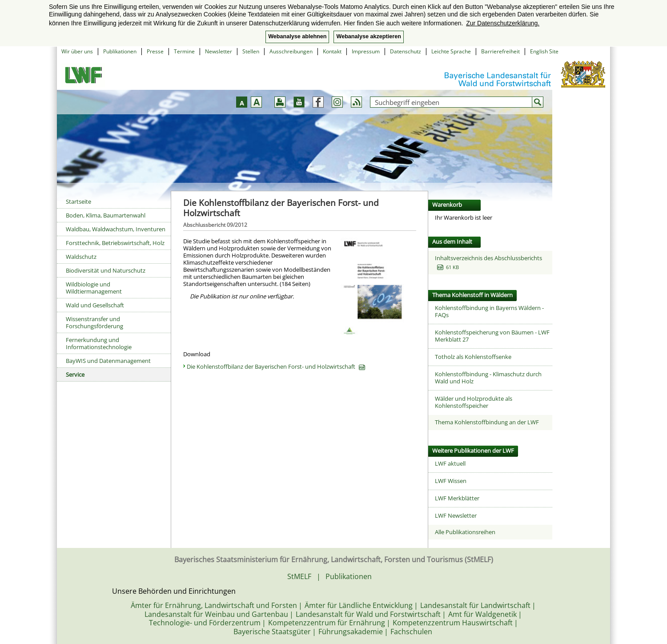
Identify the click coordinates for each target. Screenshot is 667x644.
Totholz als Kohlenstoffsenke (473, 357)
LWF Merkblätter (457, 498)
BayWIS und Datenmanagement (108, 361)
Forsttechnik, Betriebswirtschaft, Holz (115, 243)
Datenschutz (406, 51)
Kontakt (332, 51)
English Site (544, 51)
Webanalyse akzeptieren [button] (368, 36)
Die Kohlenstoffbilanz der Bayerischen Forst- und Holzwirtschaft (276, 366)
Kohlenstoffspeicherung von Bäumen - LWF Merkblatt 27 (492, 336)
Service (75, 374)
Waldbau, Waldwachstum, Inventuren (116, 229)
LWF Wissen (451, 481)
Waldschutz (81, 257)
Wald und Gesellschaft (95, 305)
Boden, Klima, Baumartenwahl (106, 215)
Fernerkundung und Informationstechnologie (99, 343)
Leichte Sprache (451, 51)
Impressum (366, 51)
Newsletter (219, 51)
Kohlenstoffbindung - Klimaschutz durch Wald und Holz (488, 378)
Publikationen (120, 51)
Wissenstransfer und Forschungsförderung (94, 322)
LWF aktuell (450, 463)
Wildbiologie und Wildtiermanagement (94, 288)
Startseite (78, 201)
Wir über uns (77, 51)
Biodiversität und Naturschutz (106, 270)
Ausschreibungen (291, 51)
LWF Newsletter (456, 515)
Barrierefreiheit (500, 51)
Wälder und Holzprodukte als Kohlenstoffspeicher (474, 402)
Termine (184, 51)
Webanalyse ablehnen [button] (297, 36)
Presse (155, 51)
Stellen (251, 51)
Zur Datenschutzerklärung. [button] (503, 23)
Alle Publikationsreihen (465, 532)
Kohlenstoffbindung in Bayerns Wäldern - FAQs (489, 311)
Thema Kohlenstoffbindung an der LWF (487, 422)
